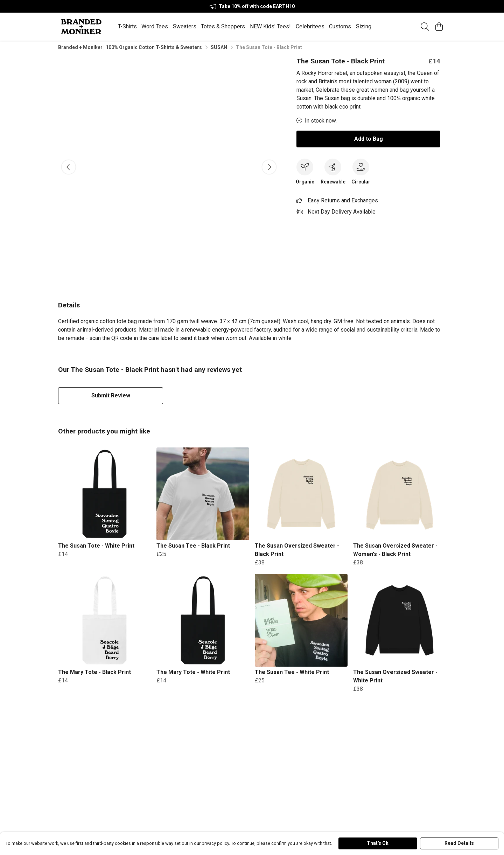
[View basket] (439, 27)
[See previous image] (69, 170)
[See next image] (269, 170)
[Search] (425, 27)
